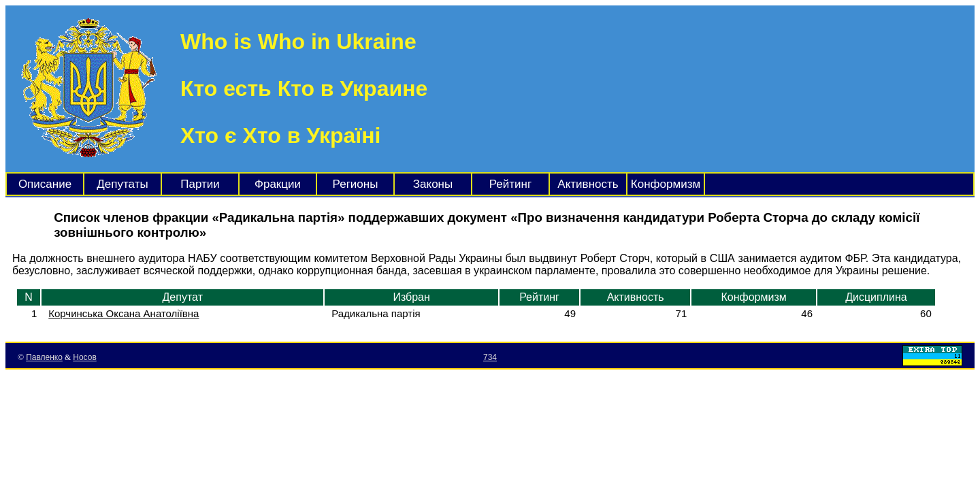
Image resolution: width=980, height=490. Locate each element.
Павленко (44, 357)
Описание (45, 184)
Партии (200, 184)
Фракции (278, 184)
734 (490, 357)
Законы (433, 184)
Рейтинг (510, 184)
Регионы (356, 184)
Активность (588, 184)
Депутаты (122, 184)
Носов (85, 357)
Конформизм (666, 184)
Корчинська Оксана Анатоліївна (124, 313)
